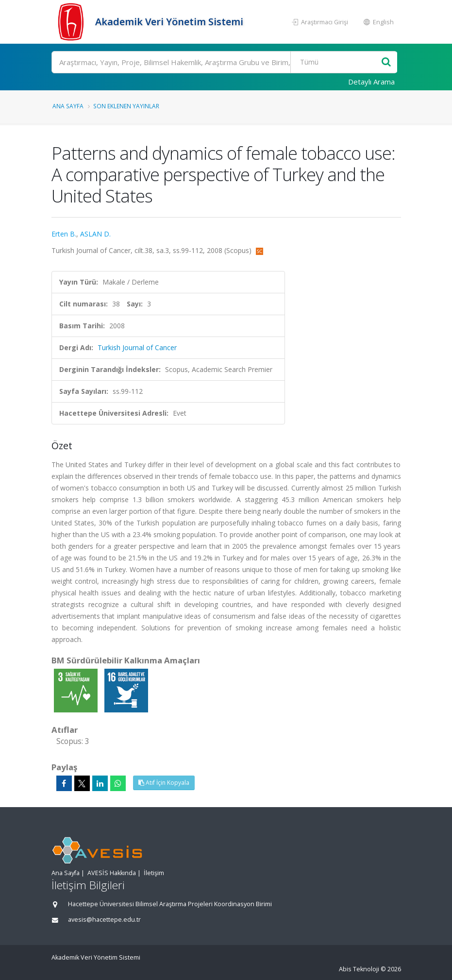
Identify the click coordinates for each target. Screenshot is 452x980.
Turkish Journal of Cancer (137, 347)
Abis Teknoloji (359, 969)
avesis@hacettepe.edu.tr (104, 920)
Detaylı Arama (371, 82)
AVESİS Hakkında (112, 873)
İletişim (154, 873)
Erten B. (64, 234)
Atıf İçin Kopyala (164, 783)
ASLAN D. (95, 234)
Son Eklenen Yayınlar (126, 106)
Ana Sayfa (68, 106)
